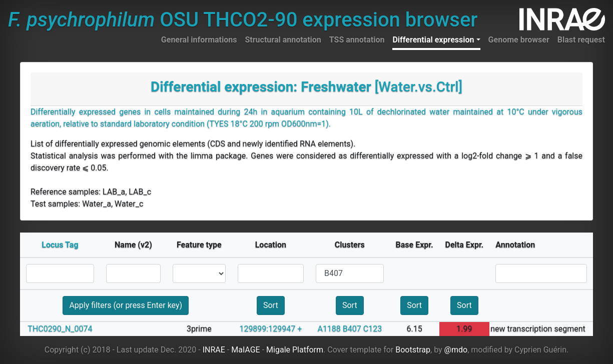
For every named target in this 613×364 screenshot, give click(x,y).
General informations (199, 40)
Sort (271, 305)
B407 (352, 329)
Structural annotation (283, 40)
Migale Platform (295, 350)
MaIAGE (246, 350)
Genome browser (519, 40)
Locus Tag (60, 245)
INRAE (214, 350)
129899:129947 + (270, 329)
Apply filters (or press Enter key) (126, 305)
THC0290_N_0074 (60, 329)
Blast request (581, 40)
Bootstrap (413, 350)
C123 (373, 329)
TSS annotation (357, 40)
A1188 (329, 329)
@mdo (456, 350)
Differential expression (433, 40)
